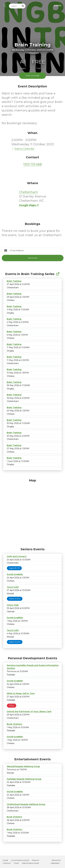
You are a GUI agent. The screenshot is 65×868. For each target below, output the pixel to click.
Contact (7, 863)
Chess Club (13, 605)
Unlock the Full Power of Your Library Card (29, 711)
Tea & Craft (13, 587)
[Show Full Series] (58, 274)
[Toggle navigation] (4, 6)
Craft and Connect (17, 556)
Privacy (36, 860)
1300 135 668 (32, 164)
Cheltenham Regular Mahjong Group (26, 804)
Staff (16, 863)
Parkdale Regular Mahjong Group (24, 779)
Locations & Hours (20, 860)
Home (5, 860)
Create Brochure (30, 863)
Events (58, 6)
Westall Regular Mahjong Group (23, 766)
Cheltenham (29, 192)
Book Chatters (14, 724)
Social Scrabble (15, 574)
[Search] (15, 6)
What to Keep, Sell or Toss (21, 693)
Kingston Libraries (56, 862)
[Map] (32, 512)
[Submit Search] (23, 6)
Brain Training (14, 281)
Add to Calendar (23, 149)
